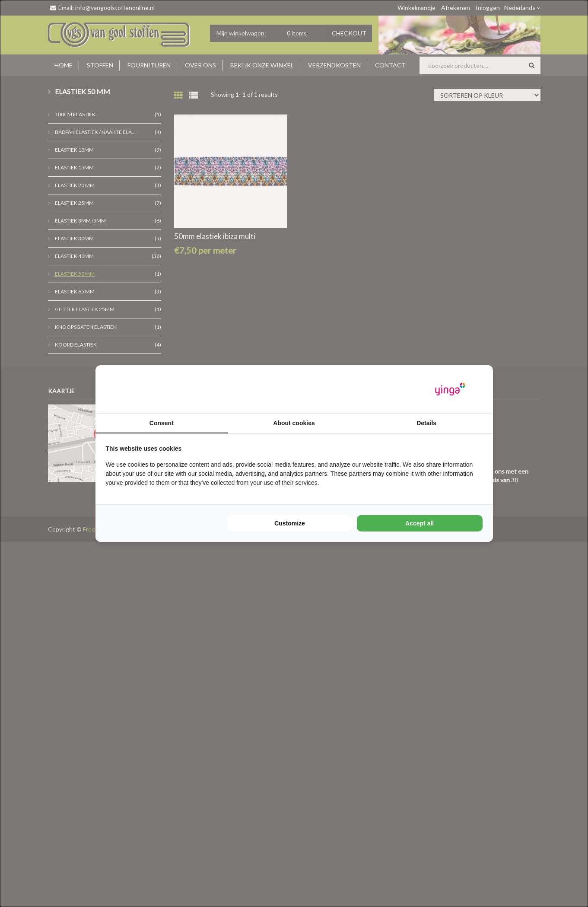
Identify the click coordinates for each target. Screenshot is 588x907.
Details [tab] (426, 423)
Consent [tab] (162, 423)
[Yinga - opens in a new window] (450, 389)
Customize (290, 523)
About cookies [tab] (294, 423)
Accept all (420, 523)
